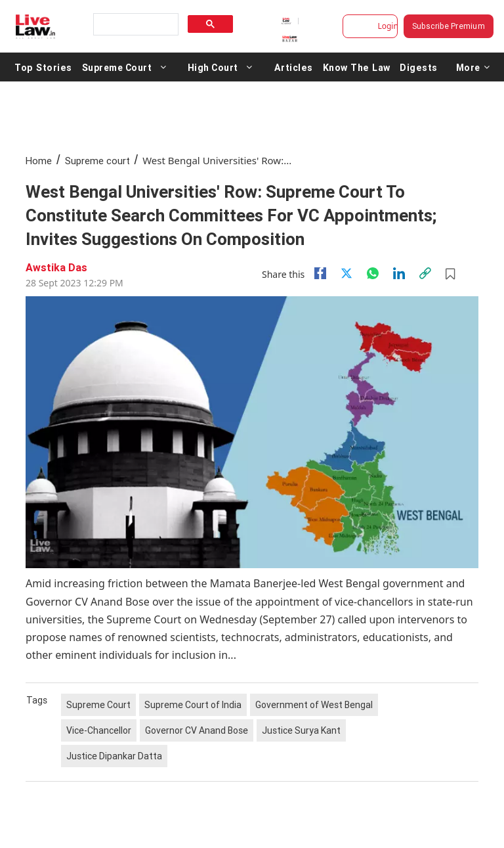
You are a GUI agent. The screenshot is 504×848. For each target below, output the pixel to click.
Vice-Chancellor (99, 730)
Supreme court (97, 161)
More (467, 67)
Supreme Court (115, 67)
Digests (413, 67)
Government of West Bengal (314, 705)
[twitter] (346, 273)
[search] (135, 25)
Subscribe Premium (449, 26)
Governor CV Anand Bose (197, 730)
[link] (425, 273)
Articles (291, 67)
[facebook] (320, 273)
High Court (211, 67)
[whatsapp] (373, 273)
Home (39, 161)
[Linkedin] (399, 273)
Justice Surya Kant (301, 730)
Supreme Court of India (193, 705)
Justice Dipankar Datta (114, 756)
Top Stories (42, 67)
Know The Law (352, 67)
